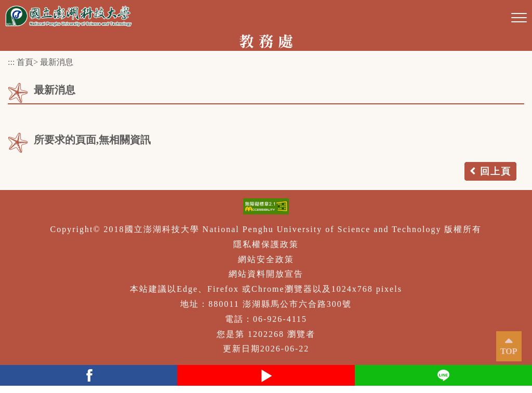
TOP (509, 351)
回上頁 (496, 171)
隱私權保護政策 (266, 244)
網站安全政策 (266, 259)
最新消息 (57, 62)
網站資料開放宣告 (266, 274)
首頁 (25, 62)
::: (11, 62)
